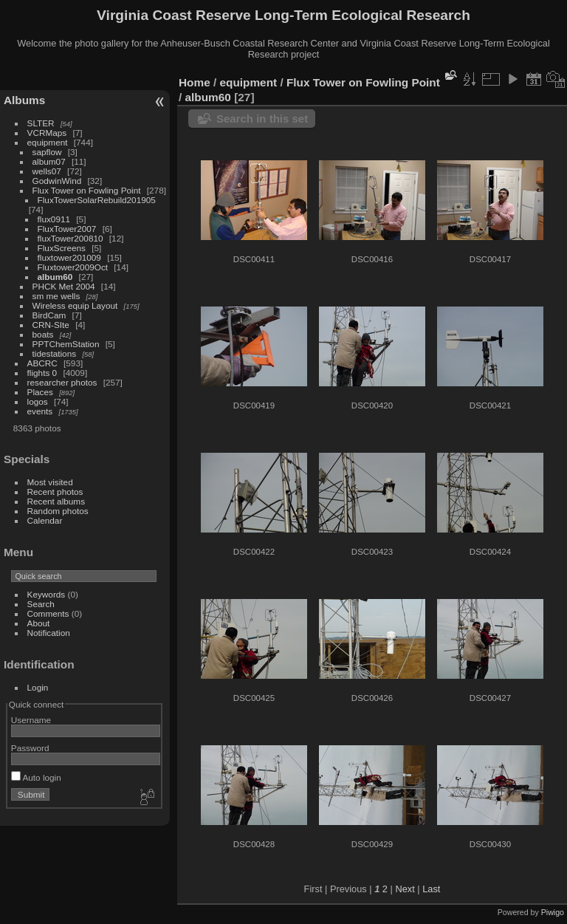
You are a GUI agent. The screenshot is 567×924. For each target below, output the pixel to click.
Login (38, 687)
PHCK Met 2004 (64, 286)
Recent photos (55, 492)
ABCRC (42, 363)
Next (405, 889)
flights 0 (42, 373)
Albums (24, 100)
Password (30, 748)
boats (43, 334)
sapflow (47, 152)
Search (41, 604)
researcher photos (62, 382)
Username (31, 720)
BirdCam (49, 315)
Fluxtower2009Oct (73, 267)
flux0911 (54, 219)
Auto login (36, 777)
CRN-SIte (51, 325)
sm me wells (56, 296)
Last (431, 889)
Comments (48, 613)
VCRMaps (47, 133)
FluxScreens (62, 248)
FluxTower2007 (67, 229)
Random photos (58, 511)
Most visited (50, 482)
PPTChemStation (66, 344)
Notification (49, 633)
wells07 (47, 171)
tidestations (55, 353)
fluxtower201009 (69, 257)
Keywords (47, 594)
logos (38, 401)
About (39, 623)
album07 (49, 161)
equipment (48, 142)
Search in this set (262, 119)
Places (40, 392)
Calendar (45, 520)
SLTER (41, 123)
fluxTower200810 (71, 238)
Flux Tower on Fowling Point (87, 190)
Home (195, 82)
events (40, 411)
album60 (55, 277)
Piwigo (553, 912)
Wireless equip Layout (75, 305)
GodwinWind (57, 181)
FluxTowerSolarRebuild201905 (97, 200)
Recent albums (56, 501)
